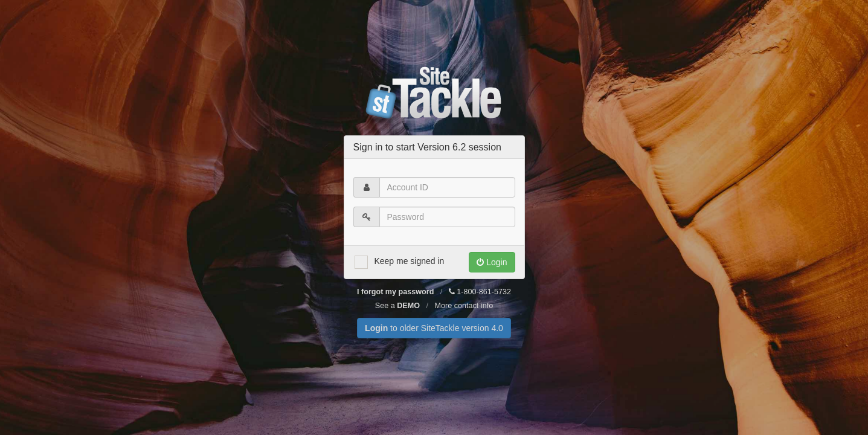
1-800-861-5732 (480, 292)
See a (397, 306)
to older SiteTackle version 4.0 (434, 328)
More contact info (464, 306)
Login (492, 262)
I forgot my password (395, 292)
